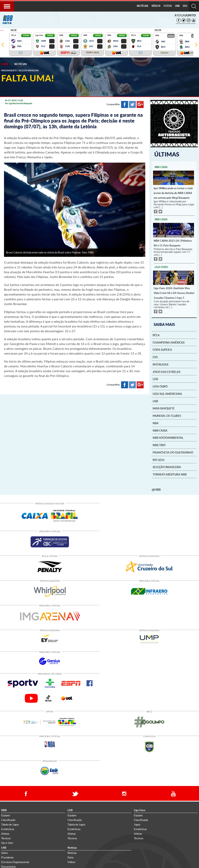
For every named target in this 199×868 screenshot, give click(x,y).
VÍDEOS (156, 6)
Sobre (4, 853)
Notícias (21, 64)
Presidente (7, 857)
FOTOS (168, 6)
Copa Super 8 (162, 350)
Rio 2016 (159, 460)
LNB (177, 6)
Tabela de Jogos (10, 824)
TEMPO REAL (93, 52)
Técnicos (6, 838)
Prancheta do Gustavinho (173, 452)
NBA (156, 423)
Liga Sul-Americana (167, 394)
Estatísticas (8, 829)
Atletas (5, 833)
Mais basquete (164, 408)
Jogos (137, 824)
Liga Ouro (160, 386)
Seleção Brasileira (167, 467)
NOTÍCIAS (143, 6)
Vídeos (71, 862)
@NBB (156, 489)
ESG (185, 6)
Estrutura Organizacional (15, 862)
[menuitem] (143, 6)
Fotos (71, 857)
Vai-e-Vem (7, 843)
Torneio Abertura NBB (170, 474)
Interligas (161, 364)
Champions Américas (169, 342)
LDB (155, 379)
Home (5, 64)
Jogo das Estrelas (167, 372)
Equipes (6, 815)
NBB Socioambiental (168, 438)
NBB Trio (159, 445)
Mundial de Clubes (167, 416)
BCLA (156, 335)
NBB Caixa (160, 430)
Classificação (8, 820)
